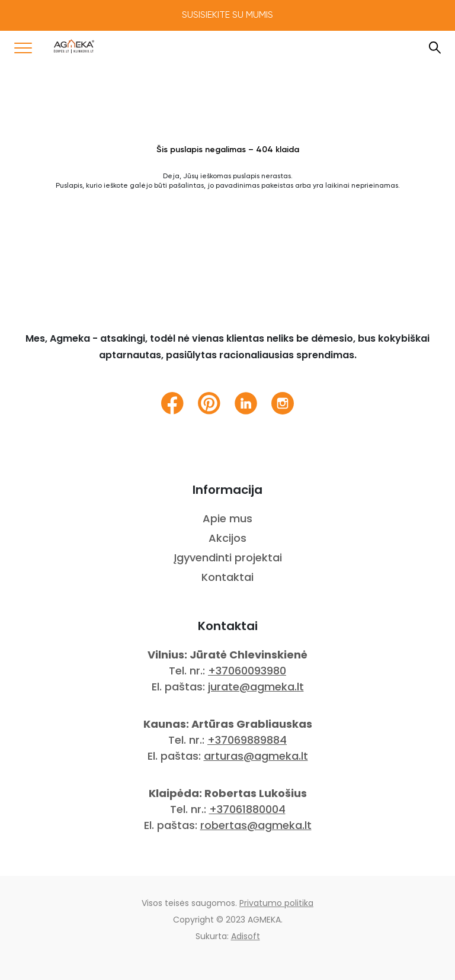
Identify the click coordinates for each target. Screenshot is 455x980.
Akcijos (227, 538)
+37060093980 (247, 671)
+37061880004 (247, 809)
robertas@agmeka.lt (256, 825)
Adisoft (246, 936)
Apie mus (227, 518)
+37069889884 (247, 740)
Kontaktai (227, 577)
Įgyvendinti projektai (228, 558)
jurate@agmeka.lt (256, 687)
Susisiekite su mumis (227, 15)
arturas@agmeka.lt (256, 756)
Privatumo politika (276, 903)
